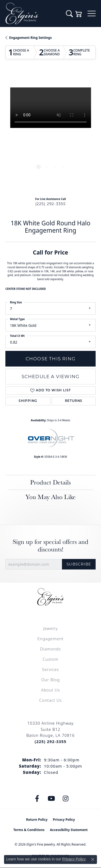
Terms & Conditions (29, 830)
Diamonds (50, 649)
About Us (50, 690)
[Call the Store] (50, 741)
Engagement (50, 639)
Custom (50, 659)
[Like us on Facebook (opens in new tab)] (37, 799)
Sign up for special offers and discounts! (50, 546)
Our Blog (50, 680)
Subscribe (79, 564)
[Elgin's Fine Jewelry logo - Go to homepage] (33, 13)
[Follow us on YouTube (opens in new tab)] (51, 799)
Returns (74, 401)
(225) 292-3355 (51, 204)
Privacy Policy (64, 820)
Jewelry (50, 628)
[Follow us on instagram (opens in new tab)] (65, 799)
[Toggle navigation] (92, 13)
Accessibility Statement (69, 830)
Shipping (28, 401)
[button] (69, 13)
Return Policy (37, 820)
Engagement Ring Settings (30, 38)
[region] (50, 133)
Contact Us (51, 700)
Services (50, 669)
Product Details (50, 482)
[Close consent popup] (93, 859)
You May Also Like (51, 497)
